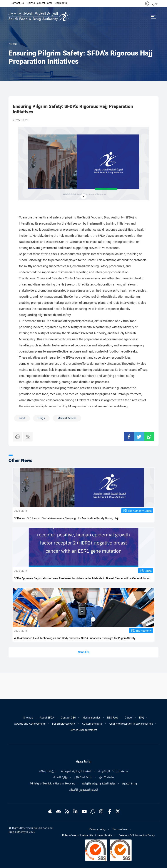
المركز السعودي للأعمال (84, 790)
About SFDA (47, 718)
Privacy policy (98, 829)
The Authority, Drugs (140, 511)
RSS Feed (113, 718)
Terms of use (120, 829)
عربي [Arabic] (155, 3)
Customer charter (92, 724)
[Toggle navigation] (153, 17)
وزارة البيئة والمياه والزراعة (99, 784)
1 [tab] (83, 197)
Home (13, 44)
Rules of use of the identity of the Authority (87, 835)
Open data (61, 3)
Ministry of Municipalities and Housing (53, 784)
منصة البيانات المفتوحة (113, 771)
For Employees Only (64, 724)
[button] (147, 3)
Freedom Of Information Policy (137, 835)
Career (129, 718)
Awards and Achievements (30, 724)
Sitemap (28, 718)
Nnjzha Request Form (39, 3)
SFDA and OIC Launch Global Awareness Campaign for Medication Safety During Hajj (66, 518)
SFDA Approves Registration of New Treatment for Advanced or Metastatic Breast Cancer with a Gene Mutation (82, 578)
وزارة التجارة (130, 784)
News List (84, 652)
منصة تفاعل (107, 777)
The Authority (144, 631)
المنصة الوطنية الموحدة (76, 771)
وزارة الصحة (60, 777)
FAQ (142, 718)
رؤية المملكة (47, 771)
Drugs (148, 571)
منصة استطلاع (83, 777)
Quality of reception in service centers (131, 724)
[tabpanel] (83, 164)
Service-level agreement (83, 730)
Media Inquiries (92, 718)
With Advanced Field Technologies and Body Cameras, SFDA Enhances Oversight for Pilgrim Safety (75, 638)
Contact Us (17, 3)
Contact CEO (68, 718)
